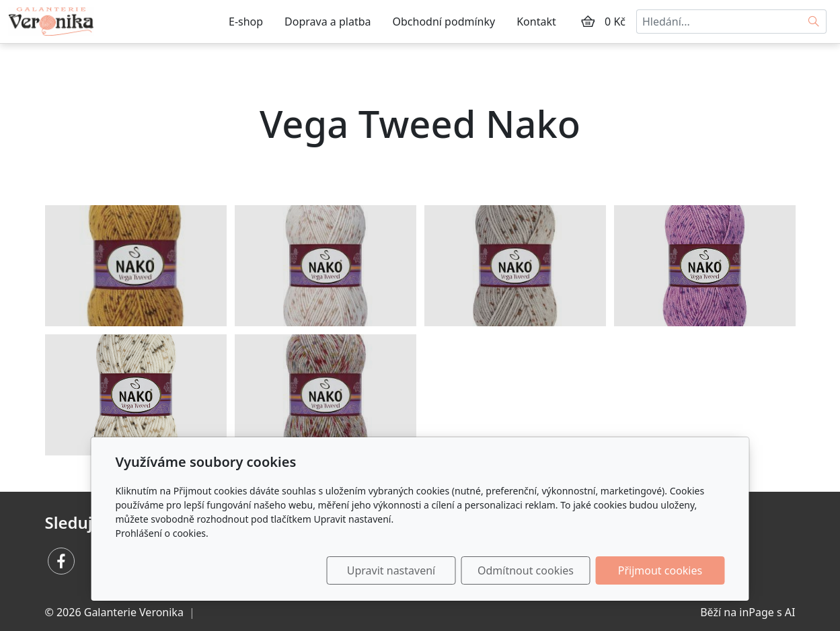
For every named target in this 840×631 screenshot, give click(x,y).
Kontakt (536, 22)
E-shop (246, 22)
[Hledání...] (719, 22)
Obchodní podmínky (444, 22)
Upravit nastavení (391, 570)
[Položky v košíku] (588, 22)
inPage (757, 612)
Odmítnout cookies (526, 570)
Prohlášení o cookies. (162, 533)
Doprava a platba (328, 22)
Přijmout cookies (660, 570)
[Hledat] (814, 22)
